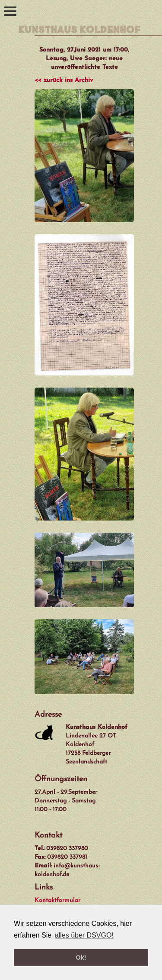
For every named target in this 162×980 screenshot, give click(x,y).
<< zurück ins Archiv (64, 80)
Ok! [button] (81, 957)
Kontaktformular (57, 901)
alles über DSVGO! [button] (84, 935)
